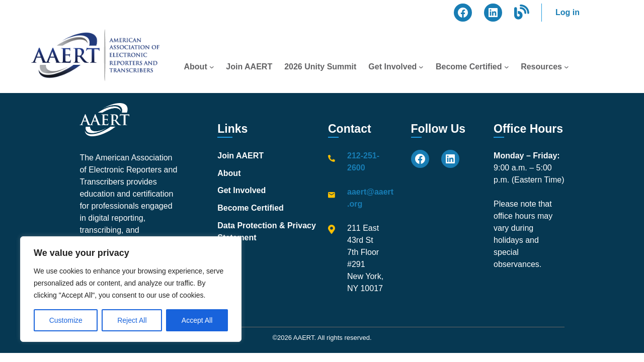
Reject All (132, 320)
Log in (568, 12)
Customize (66, 320)
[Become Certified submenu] (507, 67)
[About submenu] (212, 67)
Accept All (197, 320)
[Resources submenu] (567, 67)
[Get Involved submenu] (421, 67)
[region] (131, 289)
